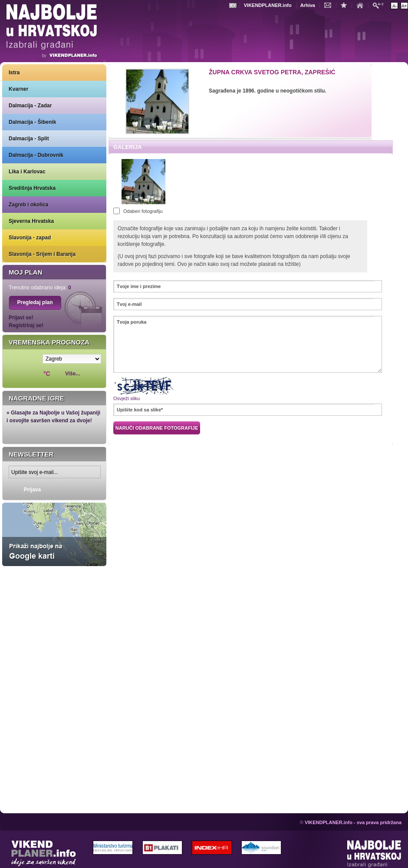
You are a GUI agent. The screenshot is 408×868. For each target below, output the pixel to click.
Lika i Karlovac (27, 172)
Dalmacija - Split (29, 139)
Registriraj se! (26, 325)
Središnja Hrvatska (32, 188)
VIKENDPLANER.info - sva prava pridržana (353, 822)
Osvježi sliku (127, 398)
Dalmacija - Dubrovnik (36, 155)
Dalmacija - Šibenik (32, 122)
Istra (14, 73)
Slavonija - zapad (30, 238)
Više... (72, 374)
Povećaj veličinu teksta (404, 6)
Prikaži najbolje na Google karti (54, 534)
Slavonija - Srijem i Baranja (42, 254)
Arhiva (308, 5)
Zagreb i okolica (28, 205)
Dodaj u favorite (346, 5)
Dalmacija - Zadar (30, 106)
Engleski (234, 5)
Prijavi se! (21, 318)
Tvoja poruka (248, 344)
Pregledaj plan (35, 302)
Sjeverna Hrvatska (31, 221)
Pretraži (380, 5)
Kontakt (330, 5)
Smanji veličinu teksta (394, 6)
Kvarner (18, 89)
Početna (362, 5)
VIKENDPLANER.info (268, 5)
